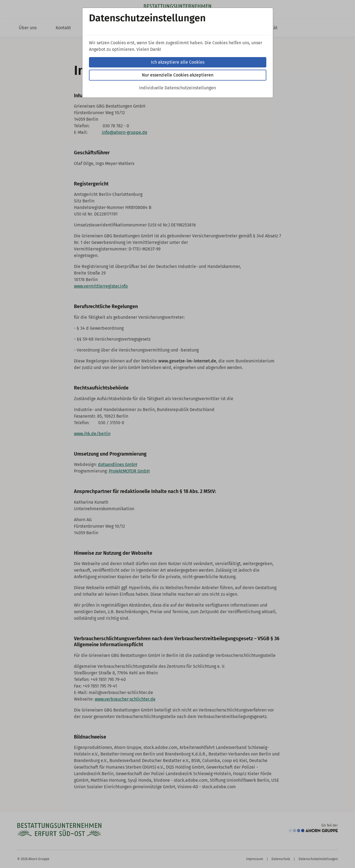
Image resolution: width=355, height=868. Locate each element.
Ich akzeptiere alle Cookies (178, 62)
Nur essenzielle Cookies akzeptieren (178, 75)
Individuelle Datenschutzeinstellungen (177, 88)
